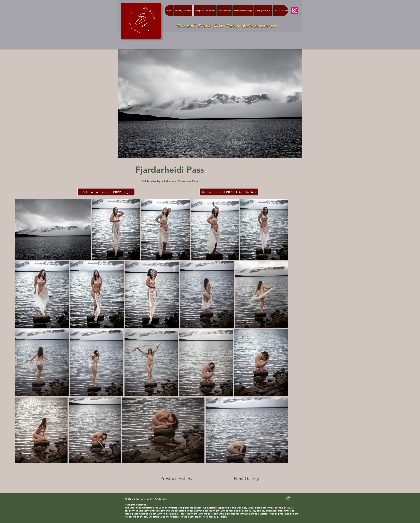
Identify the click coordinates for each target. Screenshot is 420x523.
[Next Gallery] (246, 479)
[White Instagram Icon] (288, 498)
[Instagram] (295, 10)
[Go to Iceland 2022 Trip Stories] (229, 192)
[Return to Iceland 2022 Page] (106, 192)
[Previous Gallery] (179, 479)
